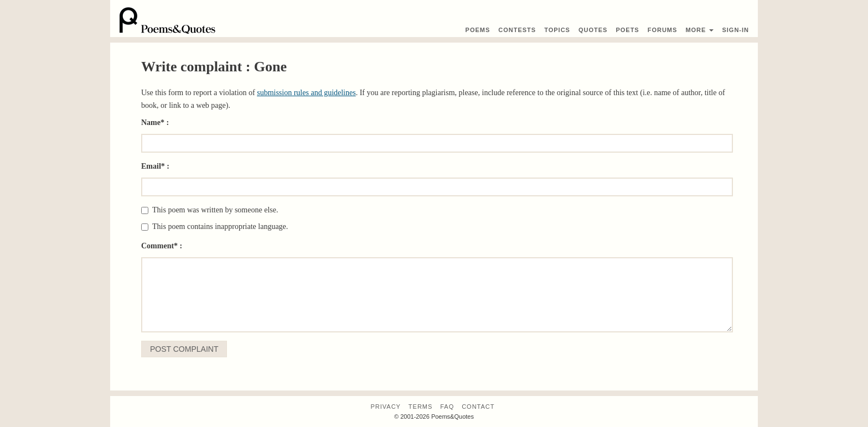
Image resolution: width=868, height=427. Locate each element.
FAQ (447, 407)
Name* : (155, 123)
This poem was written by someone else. (210, 210)
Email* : (155, 166)
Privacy (385, 407)
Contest (517, 30)
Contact (478, 407)
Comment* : (162, 246)
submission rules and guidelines (306, 93)
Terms (421, 407)
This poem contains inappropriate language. (215, 226)
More (699, 30)
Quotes (593, 30)
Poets (627, 30)
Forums (663, 30)
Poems (478, 30)
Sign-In (735, 30)
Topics (557, 30)
